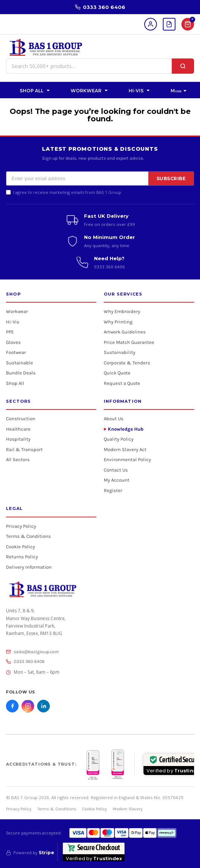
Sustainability (120, 352)
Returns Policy (22, 557)
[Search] (183, 66)
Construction (21, 419)
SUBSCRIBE (171, 178)
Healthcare (18, 429)
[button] (36, 90)
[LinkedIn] (43, 706)
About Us (114, 419)
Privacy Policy (21, 526)
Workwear (17, 311)
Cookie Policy (20, 547)
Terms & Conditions (28, 536)
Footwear (16, 352)
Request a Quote (122, 383)
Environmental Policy (127, 459)
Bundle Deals (21, 373)
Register (113, 490)
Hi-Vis (13, 322)
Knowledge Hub (126, 429)
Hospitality (18, 439)
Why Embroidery (122, 311)
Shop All (15, 383)
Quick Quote (117, 373)
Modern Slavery (128, 809)
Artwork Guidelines (125, 332)
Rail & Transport (24, 449)
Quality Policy (119, 439)
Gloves (13, 342)
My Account (117, 480)
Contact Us (116, 470)
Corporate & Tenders (127, 363)
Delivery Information (29, 567)
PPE (10, 332)
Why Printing (118, 322)
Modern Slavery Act (125, 449)
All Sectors (18, 459)
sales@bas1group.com (32, 652)
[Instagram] (28, 706)
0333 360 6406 (100, 7)
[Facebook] (12, 706)
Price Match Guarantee (129, 342)
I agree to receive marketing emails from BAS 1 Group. (68, 192)
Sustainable (20, 363)
